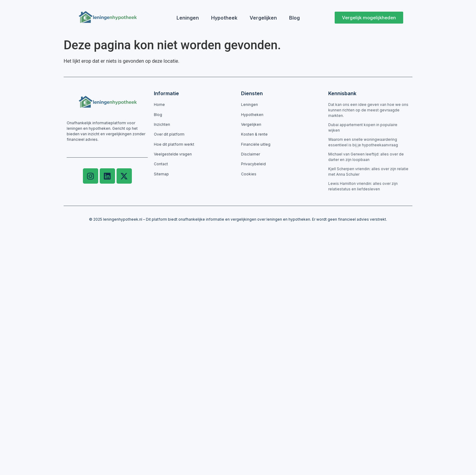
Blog (294, 18)
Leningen (188, 18)
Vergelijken (263, 18)
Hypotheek (224, 18)
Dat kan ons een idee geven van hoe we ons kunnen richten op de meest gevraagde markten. (368, 110)
